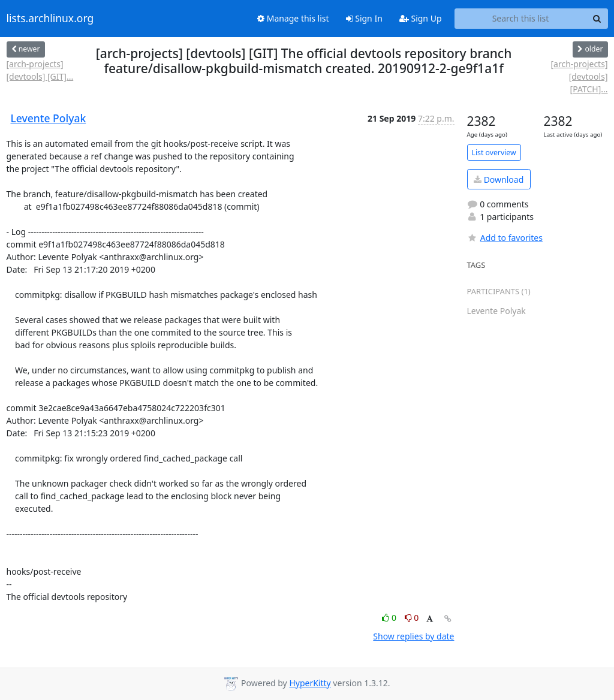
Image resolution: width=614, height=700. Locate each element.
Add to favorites (505, 238)
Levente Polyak (49, 118)
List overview (494, 153)
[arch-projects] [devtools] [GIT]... (40, 70)
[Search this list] (521, 19)
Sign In (364, 18)
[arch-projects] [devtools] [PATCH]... (579, 76)
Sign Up (421, 18)
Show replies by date (413, 636)
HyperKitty (310, 683)
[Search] (597, 19)
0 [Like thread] (390, 618)
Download (499, 179)
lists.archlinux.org (50, 19)
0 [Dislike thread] (412, 618)
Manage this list (293, 18)
